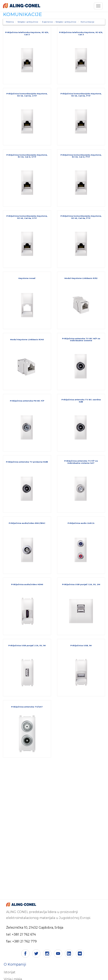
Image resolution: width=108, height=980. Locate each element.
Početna (10, 22)
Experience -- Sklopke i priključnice (59, 22)
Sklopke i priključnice (28, 22)
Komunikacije (87, 22)
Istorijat (10, 972)
